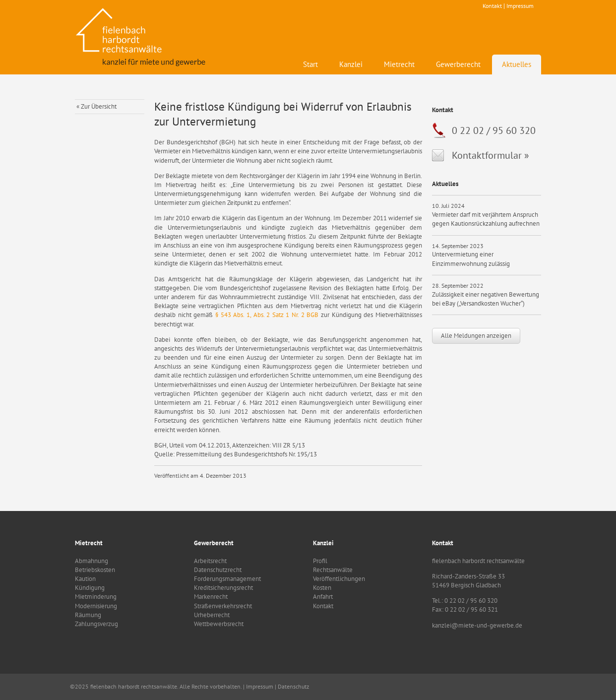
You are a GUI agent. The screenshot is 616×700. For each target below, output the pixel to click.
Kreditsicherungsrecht (223, 588)
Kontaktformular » (491, 155)
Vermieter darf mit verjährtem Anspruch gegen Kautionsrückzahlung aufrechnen (486, 219)
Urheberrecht (212, 615)
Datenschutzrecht (218, 570)
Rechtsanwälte (333, 570)
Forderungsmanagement (227, 579)
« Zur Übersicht (96, 106)
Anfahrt (323, 597)
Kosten (322, 588)
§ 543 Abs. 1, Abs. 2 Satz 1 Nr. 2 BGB (267, 315)
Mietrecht (399, 64)
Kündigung (90, 588)
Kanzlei (351, 64)
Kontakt (492, 6)
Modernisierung (96, 606)
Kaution (85, 579)
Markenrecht (211, 597)
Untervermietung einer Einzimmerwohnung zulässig (471, 259)
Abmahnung (92, 561)
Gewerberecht (458, 64)
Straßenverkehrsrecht (223, 606)
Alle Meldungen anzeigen (476, 336)
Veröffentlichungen (339, 579)
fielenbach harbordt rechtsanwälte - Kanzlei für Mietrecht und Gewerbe (142, 37)
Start (310, 64)
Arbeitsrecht (210, 561)
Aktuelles (517, 64)
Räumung (88, 615)
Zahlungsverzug (96, 624)
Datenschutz (293, 686)
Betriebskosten (95, 570)
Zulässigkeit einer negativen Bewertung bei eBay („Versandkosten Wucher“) (486, 299)
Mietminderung (96, 597)
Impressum (520, 6)
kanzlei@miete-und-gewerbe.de (477, 625)
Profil (320, 561)
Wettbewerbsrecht (219, 624)
